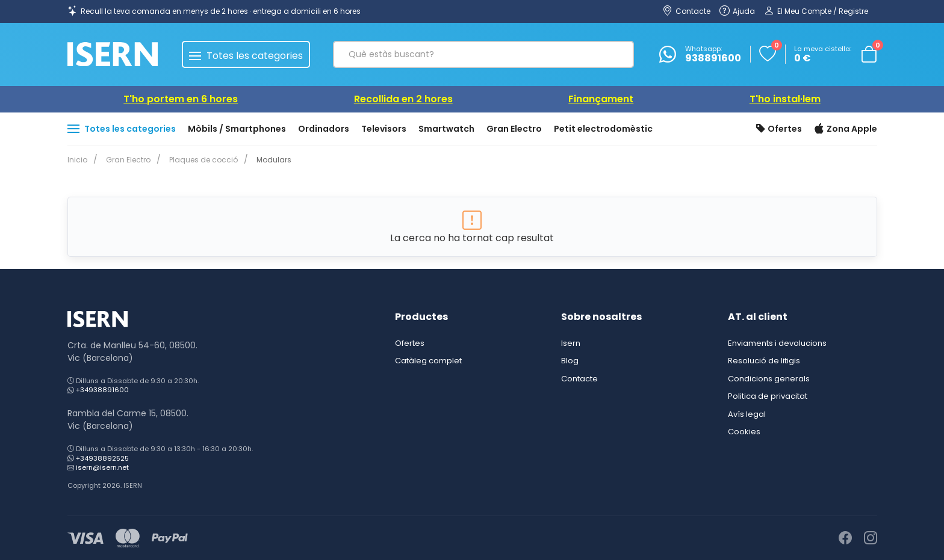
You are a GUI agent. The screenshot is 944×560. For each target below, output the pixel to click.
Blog (570, 361)
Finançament (601, 99)
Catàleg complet (428, 361)
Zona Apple (846, 129)
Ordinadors (324, 129)
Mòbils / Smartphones (237, 129)
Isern (571, 343)
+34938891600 (102, 390)
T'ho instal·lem (785, 99)
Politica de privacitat (768, 396)
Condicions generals (769, 379)
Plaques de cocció (199, 160)
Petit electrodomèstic (603, 129)
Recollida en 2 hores (403, 99)
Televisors (384, 129)
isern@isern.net (102, 467)
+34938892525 (102, 458)
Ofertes (779, 129)
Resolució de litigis (764, 361)
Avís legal (747, 414)
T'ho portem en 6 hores (181, 99)
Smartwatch (446, 129)
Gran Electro (514, 129)
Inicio (77, 160)
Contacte (579, 379)
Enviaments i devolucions (777, 343)
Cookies (744, 432)
